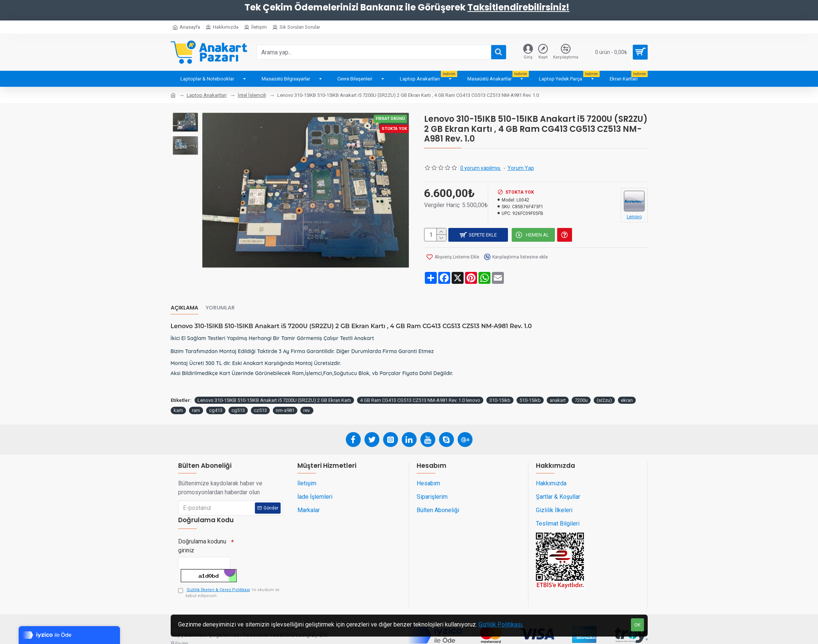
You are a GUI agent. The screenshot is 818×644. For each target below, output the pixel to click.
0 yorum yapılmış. (481, 168)
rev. (307, 396)
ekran (627, 386)
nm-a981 (285, 396)
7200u (581, 386)
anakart (558, 386)
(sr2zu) (604, 386)
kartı (178, 396)
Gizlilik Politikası (500, 624)
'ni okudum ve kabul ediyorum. (229, 583)
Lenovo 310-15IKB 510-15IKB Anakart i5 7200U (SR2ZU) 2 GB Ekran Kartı (274, 386)
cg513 (238, 396)
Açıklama (184, 301)
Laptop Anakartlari (207, 95)
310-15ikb (500, 386)
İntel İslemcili (252, 95)
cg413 (216, 396)
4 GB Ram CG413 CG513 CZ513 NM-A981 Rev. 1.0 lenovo (420, 386)
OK (637, 625)
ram (196, 396)
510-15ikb (530, 386)
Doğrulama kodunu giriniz (202, 532)
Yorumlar (220, 301)
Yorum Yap (521, 168)
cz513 (260, 396)
